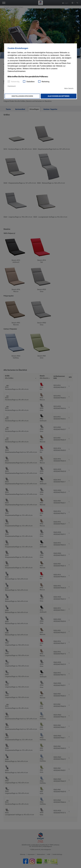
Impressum (12, 86)
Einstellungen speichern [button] (22, 96)
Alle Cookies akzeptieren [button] (59, 96)
